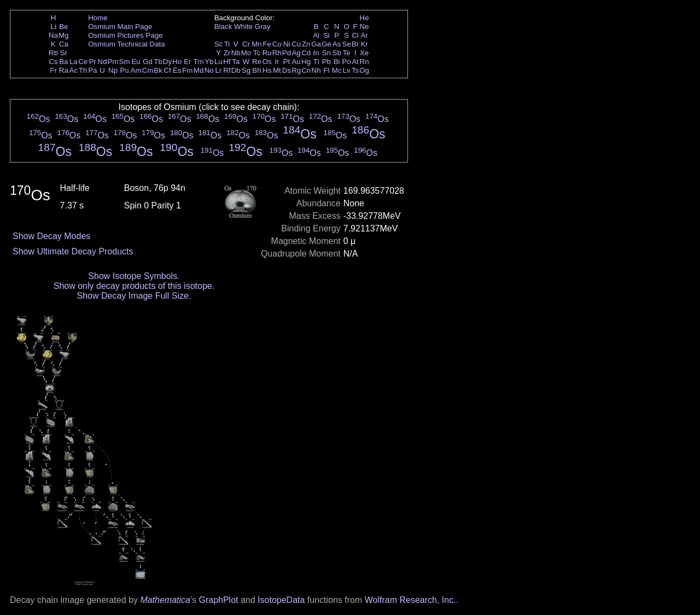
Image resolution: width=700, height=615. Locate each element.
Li (53, 27)
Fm (187, 70)
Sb (337, 53)
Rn (364, 62)
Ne (364, 27)
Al (316, 35)
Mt (277, 70)
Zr (227, 53)
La (74, 62)
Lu (218, 62)
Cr (246, 44)
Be (63, 27)
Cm (148, 70)
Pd (287, 53)
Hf (227, 62)
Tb (158, 62)
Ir (277, 62)
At (355, 62)
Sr (64, 53)
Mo (246, 53)
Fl (326, 70)
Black (223, 27)
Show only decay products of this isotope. (134, 286)
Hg (306, 62)
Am (136, 70)
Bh (256, 70)
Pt (287, 62)
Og (364, 70)
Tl (316, 62)
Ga (316, 44)
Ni (287, 44)
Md (199, 70)
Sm (125, 62)
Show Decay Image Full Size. (134, 296)
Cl (355, 35)
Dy (167, 62)
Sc (219, 44)
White (243, 27)
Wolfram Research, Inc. (410, 600)
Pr (93, 62)
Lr (219, 70)
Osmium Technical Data (127, 44)
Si (326, 35)
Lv (347, 70)
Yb (209, 62)
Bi (337, 62)
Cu (296, 44)
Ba (63, 62)
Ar (364, 35)
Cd (306, 53)
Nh (316, 70)
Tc (257, 53)
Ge (326, 44)
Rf (227, 70)
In (316, 53)
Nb (236, 53)
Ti (227, 44)
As (337, 44)
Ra (64, 70)
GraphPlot (218, 600)
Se (347, 44)
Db (236, 70)
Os (267, 62)
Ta (236, 62)
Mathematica (165, 600)
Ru (267, 53)
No (209, 70)
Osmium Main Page (120, 27)
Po (347, 62)
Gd (148, 62)
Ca (64, 44)
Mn (257, 44)
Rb (53, 53)
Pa (92, 70)
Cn (306, 70)
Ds (287, 70)
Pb (326, 62)
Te (347, 53)
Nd (103, 62)
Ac (74, 70)
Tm (198, 62)
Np (113, 70)
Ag (296, 53)
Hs (267, 70)
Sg (246, 70)
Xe (364, 53)
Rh (277, 53)
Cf (167, 70)
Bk (158, 70)
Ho (177, 62)
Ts (355, 70)
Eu (136, 62)
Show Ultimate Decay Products (73, 251)
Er (187, 62)
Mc (337, 70)
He (364, 18)
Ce (83, 62)
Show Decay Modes (51, 236)
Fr (53, 70)
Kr (364, 44)
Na (53, 35)
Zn (306, 44)
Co (277, 44)
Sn (326, 53)
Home (98, 18)
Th (83, 70)
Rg (296, 70)
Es (177, 70)
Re (257, 62)
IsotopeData (281, 600)
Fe (267, 44)
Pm (113, 62)
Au (296, 62)
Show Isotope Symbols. (134, 276)
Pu (124, 70)
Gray (263, 27)
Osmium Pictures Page (125, 35)
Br (355, 44)
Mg (64, 35)
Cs (53, 62)
